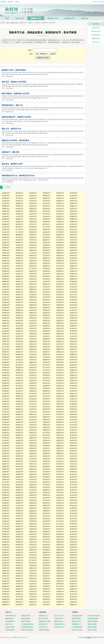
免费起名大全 (36, 18)
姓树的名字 (47, 508)
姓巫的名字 (33, 287)
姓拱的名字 (33, 552)
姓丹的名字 (60, 485)
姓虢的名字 (47, 511)
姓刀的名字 (47, 500)
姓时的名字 (60, 227)
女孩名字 (52, 54)
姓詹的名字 (6, 302)
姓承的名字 (19, 404)
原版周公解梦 (92, 624)
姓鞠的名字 (47, 360)
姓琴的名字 (60, 375)
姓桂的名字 (74, 323)
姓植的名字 (60, 542)
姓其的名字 (47, 597)
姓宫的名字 (60, 295)
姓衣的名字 (33, 435)
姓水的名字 (19, 209)
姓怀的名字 (33, 308)
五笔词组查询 (10, 630)
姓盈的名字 (33, 433)
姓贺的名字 (47, 222)
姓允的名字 (19, 547)
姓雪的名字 (47, 477)
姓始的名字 (19, 459)
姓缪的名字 (47, 266)
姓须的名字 (60, 360)
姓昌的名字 (33, 214)
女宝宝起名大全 (96, 35)
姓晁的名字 (60, 352)
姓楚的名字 (19, 370)
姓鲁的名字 (6, 214)
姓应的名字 (6, 269)
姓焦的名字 (60, 287)
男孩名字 (44, 54)
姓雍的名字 (19, 323)
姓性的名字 (60, 477)
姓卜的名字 (19, 232)
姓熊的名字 (6, 245)
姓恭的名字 (6, 414)
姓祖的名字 (19, 300)
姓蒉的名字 (6, 503)
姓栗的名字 (19, 438)
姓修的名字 (47, 422)
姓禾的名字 (47, 573)
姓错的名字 (60, 487)
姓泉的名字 (6, 388)
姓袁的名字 (60, 216)
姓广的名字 (6, 347)
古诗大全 (95, 2)
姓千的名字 (60, 472)
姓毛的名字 (47, 237)
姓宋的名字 (47, 243)
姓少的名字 (74, 474)
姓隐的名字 (74, 461)
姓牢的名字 (33, 581)
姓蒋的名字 (6, 198)
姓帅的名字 (74, 373)
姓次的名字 (74, 487)
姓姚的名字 (60, 235)
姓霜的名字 (33, 477)
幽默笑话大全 (59, 621)
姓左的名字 (6, 274)
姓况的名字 (33, 375)
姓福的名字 (33, 383)
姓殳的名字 (74, 347)
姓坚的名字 (60, 420)
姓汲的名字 (19, 284)
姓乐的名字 (33, 227)
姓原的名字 (60, 388)
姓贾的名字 (60, 250)
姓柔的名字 (60, 467)
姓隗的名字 (33, 289)
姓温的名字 (6, 331)
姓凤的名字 (74, 214)
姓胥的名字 (6, 315)
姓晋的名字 (6, 370)
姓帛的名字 (74, 435)
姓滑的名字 (47, 276)
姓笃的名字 (6, 526)
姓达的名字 (33, 399)
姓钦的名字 (19, 373)
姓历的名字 (47, 586)
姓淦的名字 (74, 513)
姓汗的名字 (74, 516)
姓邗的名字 (6, 513)
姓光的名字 (47, 407)
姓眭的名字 (33, 495)
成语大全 (101, 2)
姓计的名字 (60, 240)
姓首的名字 (60, 529)
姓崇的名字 (47, 579)
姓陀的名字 (74, 464)
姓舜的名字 (6, 407)
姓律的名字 (33, 565)
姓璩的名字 (47, 323)
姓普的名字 (60, 430)
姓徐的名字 (74, 256)
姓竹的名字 (60, 383)
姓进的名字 (19, 526)
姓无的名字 (47, 480)
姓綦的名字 (74, 555)
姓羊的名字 (47, 279)
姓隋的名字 (33, 511)
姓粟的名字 (33, 438)
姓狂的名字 (60, 599)
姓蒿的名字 (19, 511)
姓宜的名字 (60, 438)
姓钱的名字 (19, 193)
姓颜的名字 (60, 253)
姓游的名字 (33, 365)
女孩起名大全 (70, 18)
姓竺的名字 (47, 365)
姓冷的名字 (33, 355)
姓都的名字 (60, 341)
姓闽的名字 (19, 422)
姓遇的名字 (33, 539)
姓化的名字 (74, 558)
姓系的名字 (60, 563)
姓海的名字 (47, 373)
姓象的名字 (6, 602)
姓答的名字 (47, 547)
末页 (8, 187)
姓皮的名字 (6, 229)
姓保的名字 (74, 563)
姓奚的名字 (33, 211)
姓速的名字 (6, 456)
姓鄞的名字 (74, 396)
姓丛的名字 (6, 446)
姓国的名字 (47, 344)
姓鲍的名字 (19, 219)
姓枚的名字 (33, 571)
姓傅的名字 (74, 227)
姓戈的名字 (33, 339)
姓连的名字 (47, 334)
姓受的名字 (6, 537)
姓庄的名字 (33, 331)
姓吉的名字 (47, 274)
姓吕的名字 (47, 201)
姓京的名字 (33, 597)
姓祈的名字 (47, 469)
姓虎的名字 (6, 443)
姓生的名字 (19, 446)
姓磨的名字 (19, 503)
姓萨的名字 (47, 394)
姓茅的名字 (60, 243)
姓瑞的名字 (19, 474)
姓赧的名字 (47, 490)
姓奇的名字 (33, 467)
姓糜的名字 (47, 284)
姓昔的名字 (6, 542)
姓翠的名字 (74, 599)
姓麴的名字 (6, 282)
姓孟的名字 (47, 232)
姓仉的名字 (60, 368)
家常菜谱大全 (43, 624)
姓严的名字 (33, 203)
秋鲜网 (15, 637)
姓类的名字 (19, 550)
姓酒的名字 (6, 461)
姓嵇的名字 (19, 396)
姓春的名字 (74, 448)
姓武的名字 (33, 300)
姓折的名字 (74, 443)
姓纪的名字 (19, 245)
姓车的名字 (74, 289)
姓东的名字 (47, 347)
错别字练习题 (26, 621)
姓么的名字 (33, 558)
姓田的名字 (74, 258)
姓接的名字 (47, 456)
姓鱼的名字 (33, 336)
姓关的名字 (19, 362)
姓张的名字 (74, 201)
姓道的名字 (60, 427)
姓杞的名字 (47, 401)
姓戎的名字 (6, 300)
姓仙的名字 (60, 461)
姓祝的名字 (74, 245)
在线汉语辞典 (26, 619)
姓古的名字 (74, 336)
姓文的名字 (60, 344)
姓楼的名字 (47, 391)
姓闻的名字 (60, 315)
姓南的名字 (74, 456)
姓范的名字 (47, 211)
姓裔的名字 (6, 545)
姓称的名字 (6, 584)
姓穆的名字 (19, 235)
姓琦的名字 (47, 459)
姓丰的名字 (74, 360)
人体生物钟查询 (77, 627)
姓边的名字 (60, 326)
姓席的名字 (6, 250)
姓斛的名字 (33, 506)
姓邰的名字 (60, 308)
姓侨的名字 (33, 605)
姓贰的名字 (60, 605)
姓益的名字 (19, 368)
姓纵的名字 (47, 451)
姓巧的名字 (33, 560)
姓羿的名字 (60, 282)
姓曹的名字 (19, 203)
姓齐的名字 (33, 229)
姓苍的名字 (33, 315)
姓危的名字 (19, 253)
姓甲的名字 (6, 547)
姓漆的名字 (60, 584)
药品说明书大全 (60, 624)
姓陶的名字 (6, 206)
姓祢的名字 (6, 558)
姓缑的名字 (6, 375)
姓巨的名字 (19, 430)
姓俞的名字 (33, 216)
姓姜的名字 (19, 206)
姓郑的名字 (6, 196)
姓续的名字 (47, 399)
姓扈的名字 (74, 326)
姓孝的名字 (60, 409)
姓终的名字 (74, 339)
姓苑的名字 (60, 401)
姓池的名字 (47, 313)
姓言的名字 (19, 383)
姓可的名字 (6, 529)
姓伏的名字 (74, 240)
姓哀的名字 (33, 521)
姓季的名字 (19, 250)
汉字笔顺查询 (10, 621)
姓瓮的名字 (74, 500)
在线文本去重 (92, 630)
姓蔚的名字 (33, 349)
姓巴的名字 (74, 287)
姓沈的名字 (19, 198)
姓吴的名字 (74, 193)
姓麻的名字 (33, 250)
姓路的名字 (74, 250)
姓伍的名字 (60, 229)
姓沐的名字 (47, 448)
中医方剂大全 (43, 627)
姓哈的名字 (6, 381)
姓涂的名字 (6, 373)
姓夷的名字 (33, 519)
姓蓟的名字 (47, 305)
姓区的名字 (19, 391)
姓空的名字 (47, 357)
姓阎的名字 (6, 334)
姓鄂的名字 (6, 310)
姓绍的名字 (19, 571)
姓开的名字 (74, 391)
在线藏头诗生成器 (45, 621)
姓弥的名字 (60, 464)
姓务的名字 (74, 552)
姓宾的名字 (47, 594)
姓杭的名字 (33, 271)
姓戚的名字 (33, 206)
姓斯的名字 (19, 487)
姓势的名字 (60, 498)
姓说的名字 (6, 490)
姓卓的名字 (74, 310)
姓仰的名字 (6, 295)
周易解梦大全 (76, 624)
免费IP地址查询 (93, 621)
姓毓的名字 (74, 571)
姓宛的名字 (6, 396)
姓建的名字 (47, 430)
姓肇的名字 (33, 524)
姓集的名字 (19, 602)
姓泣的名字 (47, 493)
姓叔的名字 (33, 534)
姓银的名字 (60, 433)
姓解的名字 (74, 266)
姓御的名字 (6, 534)
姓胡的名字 (19, 261)
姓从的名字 (74, 308)
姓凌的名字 (33, 261)
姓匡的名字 (33, 344)
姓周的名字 (60, 193)
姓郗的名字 (60, 292)
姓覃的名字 (19, 394)
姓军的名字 (60, 414)
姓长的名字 (19, 464)
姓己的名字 (60, 493)
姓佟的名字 (6, 383)
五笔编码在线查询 (27, 627)
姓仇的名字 (6, 297)
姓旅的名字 (47, 417)
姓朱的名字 (60, 198)
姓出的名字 (33, 482)
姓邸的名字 (19, 532)
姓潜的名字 (33, 493)
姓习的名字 (74, 334)
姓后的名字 (74, 362)
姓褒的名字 (74, 576)
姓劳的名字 (60, 318)
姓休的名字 (6, 579)
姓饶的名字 (33, 357)
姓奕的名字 (60, 589)
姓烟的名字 (19, 477)
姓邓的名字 (74, 269)
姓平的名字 (60, 232)
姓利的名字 (19, 349)
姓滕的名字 (6, 224)
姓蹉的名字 (60, 490)
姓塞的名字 (47, 537)
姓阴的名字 (74, 313)
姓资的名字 (19, 524)
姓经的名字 (6, 266)
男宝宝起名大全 (96, 31)
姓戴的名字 (19, 243)
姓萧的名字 (33, 235)
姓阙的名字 (33, 347)
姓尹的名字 (47, 235)
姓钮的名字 (60, 274)
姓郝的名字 (60, 224)
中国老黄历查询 (77, 616)
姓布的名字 (47, 435)
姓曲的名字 (74, 383)
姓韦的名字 (19, 214)
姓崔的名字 (33, 274)
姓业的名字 (47, 524)
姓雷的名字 (33, 222)
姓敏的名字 (60, 552)
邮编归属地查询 (93, 619)
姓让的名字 (19, 407)
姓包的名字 (60, 271)
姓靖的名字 (60, 571)
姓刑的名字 (19, 521)
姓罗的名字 (33, 224)
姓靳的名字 (6, 284)
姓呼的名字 (6, 568)
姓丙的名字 (74, 550)
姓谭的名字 (33, 318)
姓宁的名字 (74, 295)
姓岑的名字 (6, 222)
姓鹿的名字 (60, 440)
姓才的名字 (60, 480)
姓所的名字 (74, 401)
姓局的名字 (6, 391)
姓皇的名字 (47, 605)
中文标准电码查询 (27, 624)
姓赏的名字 (60, 378)
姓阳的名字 (74, 381)
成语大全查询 (43, 619)
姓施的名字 (60, 201)
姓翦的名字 (6, 586)
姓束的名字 (19, 302)
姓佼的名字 (47, 545)
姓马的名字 (47, 214)
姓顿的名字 (19, 490)
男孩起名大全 (53, 18)
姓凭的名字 (47, 526)
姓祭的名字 (19, 461)
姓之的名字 (74, 594)
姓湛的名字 (6, 237)
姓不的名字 (19, 482)
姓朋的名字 (33, 589)
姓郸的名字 (33, 513)
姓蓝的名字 (60, 248)
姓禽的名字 (19, 440)
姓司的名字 (74, 302)
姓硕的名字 (19, 592)
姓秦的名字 (74, 198)
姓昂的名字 (47, 565)
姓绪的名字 (47, 581)
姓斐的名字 (6, 474)
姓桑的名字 (60, 323)
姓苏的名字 (74, 209)
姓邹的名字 (60, 206)
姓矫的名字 (33, 542)
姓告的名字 (19, 579)
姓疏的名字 (33, 500)
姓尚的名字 (60, 328)
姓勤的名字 (47, 425)
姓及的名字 (74, 430)
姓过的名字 (19, 386)
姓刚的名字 (47, 467)
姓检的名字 (33, 446)
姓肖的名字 (74, 493)
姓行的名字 (47, 414)
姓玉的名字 (19, 506)
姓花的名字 (6, 216)
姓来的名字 (19, 563)
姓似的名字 (19, 453)
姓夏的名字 (47, 258)
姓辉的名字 (60, 407)
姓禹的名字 (60, 237)
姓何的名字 (33, 201)
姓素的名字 (33, 464)
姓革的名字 (33, 425)
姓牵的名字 (19, 500)
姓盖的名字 (6, 368)
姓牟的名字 (6, 378)
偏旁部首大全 (10, 619)
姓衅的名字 (47, 534)
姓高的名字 (33, 258)
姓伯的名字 (47, 378)
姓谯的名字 (19, 381)
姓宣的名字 (47, 269)
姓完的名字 (6, 487)
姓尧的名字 (74, 404)
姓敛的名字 (19, 537)
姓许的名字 (19, 201)
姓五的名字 (33, 417)
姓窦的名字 (33, 209)
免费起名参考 (96, 38)
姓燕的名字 (6, 328)
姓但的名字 (47, 560)
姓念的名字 (47, 487)
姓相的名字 (47, 362)
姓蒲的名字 (47, 308)
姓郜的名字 (19, 305)
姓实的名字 (47, 602)
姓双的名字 (47, 315)
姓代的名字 (19, 584)
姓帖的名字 (33, 516)
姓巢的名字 (6, 362)
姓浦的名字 (47, 328)
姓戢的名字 (60, 495)
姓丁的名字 (33, 269)
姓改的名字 (19, 425)
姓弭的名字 (60, 500)
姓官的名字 (60, 435)
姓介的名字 (33, 404)
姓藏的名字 (19, 435)
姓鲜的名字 (47, 438)
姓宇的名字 (33, 461)
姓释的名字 (6, 594)
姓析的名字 (33, 469)
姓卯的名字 (6, 550)
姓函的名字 (6, 599)
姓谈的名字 (33, 243)
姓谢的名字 (47, 206)
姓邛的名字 (74, 511)
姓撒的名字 (19, 581)
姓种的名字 (6, 495)
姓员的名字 (47, 529)
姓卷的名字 (19, 493)
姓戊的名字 (74, 581)
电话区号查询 (76, 621)
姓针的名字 (74, 503)
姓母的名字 (60, 412)
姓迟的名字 (47, 396)
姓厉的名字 (74, 297)
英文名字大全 (59, 616)
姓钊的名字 (47, 568)
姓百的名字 (47, 383)
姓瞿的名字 (74, 331)
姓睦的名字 (60, 422)
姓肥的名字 (74, 440)
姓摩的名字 (19, 555)
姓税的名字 (60, 581)
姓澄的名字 (6, 453)
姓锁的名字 (19, 508)
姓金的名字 (60, 203)
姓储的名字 (74, 282)
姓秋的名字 (19, 295)
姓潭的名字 (74, 451)
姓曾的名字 (60, 357)
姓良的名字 (19, 599)
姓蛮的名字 (6, 519)
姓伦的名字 (33, 409)
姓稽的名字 (19, 276)
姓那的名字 (6, 357)
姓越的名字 (47, 349)
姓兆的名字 (19, 552)
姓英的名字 (19, 448)
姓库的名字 (33, 352)
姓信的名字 (33, 422)
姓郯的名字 (19, 513)
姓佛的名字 (6, 467)
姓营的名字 (33, 430)
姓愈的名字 (33, 592)
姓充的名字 (19, 334)
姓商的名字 (74, 375)
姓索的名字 (19, 310)
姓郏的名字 (33, 328)
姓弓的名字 (6, 289)
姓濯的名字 (60, 448)
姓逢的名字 (74, 318)
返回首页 (3, 2)
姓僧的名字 (6, 464)
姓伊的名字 (47, 295)
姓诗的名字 (47, 472)
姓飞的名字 (6, 440)
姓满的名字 (6, 344)
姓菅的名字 (74, 508)
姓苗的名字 (60, 214)
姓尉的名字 (74, 417)
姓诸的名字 (74, 271)
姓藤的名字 (60, 446)
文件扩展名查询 (77, 630)
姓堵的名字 (47, 321)
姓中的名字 (19, 597)
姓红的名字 (19, 365)
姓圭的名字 (60, 519)
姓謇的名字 (60, 451)
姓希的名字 (74, 427)
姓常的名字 (19, 227)
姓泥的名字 (47, 519)
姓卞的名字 (19, 229)
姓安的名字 (6, 227)
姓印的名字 (74, 305)
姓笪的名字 (33, 381)
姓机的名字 (74, 506)
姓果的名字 (19, 594)
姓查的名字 (60, 362)
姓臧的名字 (47, 240)
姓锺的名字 (60, 256)
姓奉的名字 (33, 414)
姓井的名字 (74, 284)
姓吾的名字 (74, 482)
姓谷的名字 (60, 289)
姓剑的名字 (60, 511)
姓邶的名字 (47, 513)
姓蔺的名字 (6, 313)
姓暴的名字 (33, 297)
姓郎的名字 (74, 211)
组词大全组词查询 (27, 630)
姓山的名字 (47, 289)
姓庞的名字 (74, 243)
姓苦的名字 (60, 597)
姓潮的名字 (47, 453)
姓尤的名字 (6, 201)
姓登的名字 (60, 443)
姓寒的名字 (6, 477)
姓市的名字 (6, 404)
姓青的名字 (74, 467)
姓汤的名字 (74, 222)
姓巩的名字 (19, 352)
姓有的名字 (47, 375)
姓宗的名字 (19, 269)
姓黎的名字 (33, 305)
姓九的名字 (60, 521)
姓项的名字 (60, 245)
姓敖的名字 (6, 355)
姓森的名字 (6, 571)
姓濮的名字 (6, 326)
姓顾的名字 (33, 232)
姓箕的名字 (60, 503)
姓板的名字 (33, 474)
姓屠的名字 (19, 313)
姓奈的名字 (19, 451)
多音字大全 (9, 624)
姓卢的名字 (60, 263)
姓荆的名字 (6, 365)
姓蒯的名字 (33, 362)
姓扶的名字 (33, 321)
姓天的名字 (60, 456)
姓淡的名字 (74, 459)
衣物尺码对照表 (44, 630)
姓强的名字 (47, 250)
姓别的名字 (19, 331)
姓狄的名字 (74, 237)
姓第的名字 (19, 401)
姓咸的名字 (33, 310)
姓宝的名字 (6, 435)
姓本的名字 (74, 477)
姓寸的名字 (74, 485)
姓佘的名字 (19, 378)
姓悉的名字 (33, 526)
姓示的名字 (33, 573)
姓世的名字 (47, 498)
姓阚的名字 (74, 355)
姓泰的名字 (6, 592)
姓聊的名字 (33, 485)
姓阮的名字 (47, 248)
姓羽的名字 (6, 589)
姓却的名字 (33, 323)
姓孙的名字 (33, 193)
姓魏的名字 (74, 203)
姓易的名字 (6, 339)
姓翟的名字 (19, 318)
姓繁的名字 (6, 573)
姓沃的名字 (6, 349)
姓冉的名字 (60, 321)
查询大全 (85, 18)
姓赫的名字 (60, 602)
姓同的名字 (19, 498)
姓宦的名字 (6, 336)
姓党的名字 (6, 318)
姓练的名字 (19, 420)
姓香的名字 (33, 594)
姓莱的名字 (60, 558)
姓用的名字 (74, 586)
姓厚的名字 (74, 524)
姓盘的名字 (60, 506)
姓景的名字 (74, 300)
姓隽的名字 (47, 461)
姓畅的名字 (60, 550)
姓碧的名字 (19, 456)
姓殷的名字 (19, 224)
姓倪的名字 (60, 222)
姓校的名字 (47, 558)
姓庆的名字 (19, 433)
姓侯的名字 (6, 292)
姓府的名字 (6, 532)
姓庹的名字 (47, 503)
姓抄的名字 (47, 563)
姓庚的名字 (6, 555)
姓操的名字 (6, 420)
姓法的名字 (47, 370)
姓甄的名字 (74, 279)
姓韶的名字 (6, 305)
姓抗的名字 (19, 558)
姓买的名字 (47, 571)
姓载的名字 (47, 427)
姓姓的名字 (6, 485)
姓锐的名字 (47, 576)
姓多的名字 (6, 563)
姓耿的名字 (74, 341)
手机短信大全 (59, 627)
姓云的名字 (60, 209)
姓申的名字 (19, 321)
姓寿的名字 (33, 326)
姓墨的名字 (74, 378)
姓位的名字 (33, 407)
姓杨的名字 (47, 198)
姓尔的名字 (60, 526)
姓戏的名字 (19, 529)
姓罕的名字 (19, 516)
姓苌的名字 (60, 508)
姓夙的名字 (33, 487)
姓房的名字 (19, 266)
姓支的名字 (6, 263)
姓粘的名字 (60, 394)
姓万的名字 (74, 261)
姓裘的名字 (33, 266)
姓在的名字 (74, 573)
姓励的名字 (74, 394)
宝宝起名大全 (96, 28)
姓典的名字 (33, 599)
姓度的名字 (60, 539)
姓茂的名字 (33, 448)
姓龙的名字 (33, 302)
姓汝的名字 (60, 370)
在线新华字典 (26, 616)
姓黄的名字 (74, 232)
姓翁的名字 (19, 279)
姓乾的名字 (47, 516)
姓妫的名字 (33, 388)
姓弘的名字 (19, 344)
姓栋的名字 (33, 579)
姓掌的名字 (74, 529)
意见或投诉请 (85, 637)
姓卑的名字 (33, 386)
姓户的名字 (6, 482)
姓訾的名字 (47, 355)
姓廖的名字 (47, 339)
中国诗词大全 (59, 619)
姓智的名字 (74, 526)
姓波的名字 (33, 456)
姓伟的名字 (19, 565)
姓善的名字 (74, 469)
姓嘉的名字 (19, 472)
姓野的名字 (33, 440)
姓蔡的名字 (60, 258)
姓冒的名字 (6, 565)
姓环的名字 (47, 542)
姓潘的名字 (6, 211)
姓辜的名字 (6, 394)
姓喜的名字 (6, 433)
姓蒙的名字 (33, 313)
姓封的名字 (33, 282)
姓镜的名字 (33, 453)
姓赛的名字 (19, 542)
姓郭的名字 (74, 253)
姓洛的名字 (6, 516)
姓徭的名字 (19, 519)
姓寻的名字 (60, 482)
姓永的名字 (74, 407)
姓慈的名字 (74, 409)
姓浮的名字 (33, 490)
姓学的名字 (19, 480)
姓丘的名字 (33, 412)
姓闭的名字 (74, 480)
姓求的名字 (19, 589)
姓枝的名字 (47, 446)
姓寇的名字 (74, 344)
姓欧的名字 (60, 347)
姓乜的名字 (19, 360)
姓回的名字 (74, 560)
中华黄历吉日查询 (94, 616)
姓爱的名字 (60, 381)
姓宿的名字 (6, 308)
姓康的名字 (47, 229)
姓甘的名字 (47, 297)
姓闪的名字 (33, 459)
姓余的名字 (74, 229)
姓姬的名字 (6, 321)
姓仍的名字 (74, 521)
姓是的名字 (74, 568)
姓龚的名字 (74, 274)
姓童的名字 (47, 253)
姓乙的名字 (33, 547)
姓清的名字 (60, 386)
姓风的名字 (6, 451)
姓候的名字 (33, 396)
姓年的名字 (47, 381)
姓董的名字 (6, 248)
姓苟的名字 (47, 550)
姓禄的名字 (19, 347)
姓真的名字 (33, 586)
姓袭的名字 (60, 534)
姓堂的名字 (47, 412)
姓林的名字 (33, 256)
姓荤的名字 (47, 592)
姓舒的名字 (33, 245)
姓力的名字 (74, 425)
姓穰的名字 (19, 586)
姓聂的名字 (47, 352)
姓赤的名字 (19, 469)
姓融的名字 (19, 355)
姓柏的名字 (6, 209)
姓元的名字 (6, 232)
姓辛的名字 (60, 355)
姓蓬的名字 (33, 292)
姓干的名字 (60, 266)
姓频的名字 (33, 568)
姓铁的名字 (6, 576)
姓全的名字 (47, 292)
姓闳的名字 (19, 576)
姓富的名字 (19, 287)
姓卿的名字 (19, 409)
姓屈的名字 (47, 245)
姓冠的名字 (60, 594)
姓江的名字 (33, 253)
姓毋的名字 (74, 357)
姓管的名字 (47, 263)
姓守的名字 (74, 420)
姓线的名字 (6, 506)
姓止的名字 (74, 495)
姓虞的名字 (60, 261)
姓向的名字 (60, 336)
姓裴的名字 (60, 276)
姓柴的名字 (60, 331)
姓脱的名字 (6, 493)
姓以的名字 (19, 560)
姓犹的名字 (47, 404)
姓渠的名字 (33, 451)
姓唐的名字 (47, 219)
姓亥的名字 (6, 581)
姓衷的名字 (47, 521)
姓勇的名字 (47, 420)
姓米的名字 (6, 240)
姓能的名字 (19, 315)
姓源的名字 (19, 485)
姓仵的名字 (74, 519)
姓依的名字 (60, 404)
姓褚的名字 (60, 196)
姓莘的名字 (74, 315)
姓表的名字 (47, 485)
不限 (37, 54)
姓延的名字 (74, 542)
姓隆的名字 (74, 349)
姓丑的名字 (6, 552)
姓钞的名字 (74, 433)
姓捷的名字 (47, 552)
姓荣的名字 (6, 279)
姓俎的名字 (6, 521)
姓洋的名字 (60, 513)
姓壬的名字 (6, 560)
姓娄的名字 (6, 253)
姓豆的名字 (6, 438)
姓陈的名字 (47, 196)
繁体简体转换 (92, 627)
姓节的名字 (74, 438)
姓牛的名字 (19, 326)
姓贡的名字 (47, 318)
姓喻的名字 (74, 206)
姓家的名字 (19, 282)
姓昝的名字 (33, 263)
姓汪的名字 (19, 237)
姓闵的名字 (74, 248)
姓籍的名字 (47, 310)
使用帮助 (10, 2)
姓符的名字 (47, 300)
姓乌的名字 (47, 287)
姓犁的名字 (6, 427)
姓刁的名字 (47, 256)
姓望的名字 (6, 430)
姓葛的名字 (19, 211)
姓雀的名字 (47, 440)
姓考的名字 (47, 388)
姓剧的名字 (33, 401)
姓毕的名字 (47, 224)
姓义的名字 (19, 412)
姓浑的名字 (6, 500)
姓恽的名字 (74, 498)
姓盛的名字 (19, 256)
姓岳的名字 (60, 373)
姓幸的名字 (60, 302)
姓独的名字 (74, 472)
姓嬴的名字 (19, 568)
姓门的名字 (47, 433)
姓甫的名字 (33, 602)
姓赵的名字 (6, 193)
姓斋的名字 (74, 592)
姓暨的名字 (6, 341)
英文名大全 (20, 18)
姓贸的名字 (60, 425)
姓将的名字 (6, 417)
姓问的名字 (6, 409)
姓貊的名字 (19, 443)
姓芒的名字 (74, 597)
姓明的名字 (33, 240)
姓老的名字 (74, 386)
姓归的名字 (33, 373)
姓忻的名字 (19, 399)
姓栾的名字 (19, 297)
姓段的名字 (6, 287)
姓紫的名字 (6, 469)
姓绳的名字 (33, 503)
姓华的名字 (47, 203)
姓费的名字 (60, 219)
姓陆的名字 (74, 276)
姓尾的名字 (60, 545)
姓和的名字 (6, 235)
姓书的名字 (33, 480)
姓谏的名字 (60, 576)
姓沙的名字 (6, 360)
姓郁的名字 (6, 271)
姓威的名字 (60, 565)
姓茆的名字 (6, 511)
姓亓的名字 (74, 422)
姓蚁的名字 (6, 498)
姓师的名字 (6, 352)
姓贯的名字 (74, 579)
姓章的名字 (47, 209)
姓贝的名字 (19, 240)
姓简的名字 (19, 357)
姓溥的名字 (33, 472)
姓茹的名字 (60, 334)
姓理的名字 (47, 409)
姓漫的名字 (19, 427)
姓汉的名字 (33, 420)
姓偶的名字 (19, 539)
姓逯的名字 (74, 365)
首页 (7, 18)
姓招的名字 (60, 399)
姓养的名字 (33, 360)
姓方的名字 (19, 216)
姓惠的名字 (60, 279)
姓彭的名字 (60, 211)
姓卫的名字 (74, 196)
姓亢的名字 (19, 375)
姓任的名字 (47, 216)
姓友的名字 (60, 547)
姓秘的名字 (74, 589)
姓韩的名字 (33, 198)
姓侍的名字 (74, 539)
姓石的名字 (19, 274)
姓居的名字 (19, 341)
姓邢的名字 (33, 276)
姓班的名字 (74, 292)
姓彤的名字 (19, 605)
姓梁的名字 (19, 248)
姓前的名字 (6, 539)
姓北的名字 (6, 422)
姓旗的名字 (74, 414)
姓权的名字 (60, 365)
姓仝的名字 (33, 498)
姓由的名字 (74, 537)
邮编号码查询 (76, 619)
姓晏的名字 (47, 331)
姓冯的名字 (33, 196)
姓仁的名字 (60, 524)
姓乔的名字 (60, 313)
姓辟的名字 (47, 599)
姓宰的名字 (74, 321)
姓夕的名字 (6, 597)
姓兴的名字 (6, 425)
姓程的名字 (6, 276)
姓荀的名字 (33, 279)
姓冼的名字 (19, 495)
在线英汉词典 (10, 627)
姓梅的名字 (6, 256)
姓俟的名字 (74, 547)
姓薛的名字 (19, 222)
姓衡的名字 (33, 341)
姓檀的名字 (74, 446)
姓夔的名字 (60, 349)
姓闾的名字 (74, 584)
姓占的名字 (60, 586)
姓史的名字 (33, 219)
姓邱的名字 (6, 258)
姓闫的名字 (33, 370)
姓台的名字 (74, 388)
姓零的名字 (6, 401)
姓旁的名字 (60, 579)
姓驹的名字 (47, 443)
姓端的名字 (74, 602)
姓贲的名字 (60, 269)
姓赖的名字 (60, 310)
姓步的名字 (47, 341)
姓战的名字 (60, 396)
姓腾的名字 (60, 453)
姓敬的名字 (19, 414)
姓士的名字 (60, 417)
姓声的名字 (33, 427)
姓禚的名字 (74, 453)
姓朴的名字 (60, 560)
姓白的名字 (19, 308)
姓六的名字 (6, 399)
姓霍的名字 (47, 261)
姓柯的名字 (19, 263)
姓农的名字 (74, 328)
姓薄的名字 (60, 305)
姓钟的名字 (6, 508)
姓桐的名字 (33, 508)
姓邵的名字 (74, 235)
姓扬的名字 (6, 472)
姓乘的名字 (19, 545)
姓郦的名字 (6, 323)
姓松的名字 (60, 284)
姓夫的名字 (74, 532)
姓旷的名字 (47, 539)
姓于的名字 (47, 227)
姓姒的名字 (47, 589)
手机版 (17, 2)
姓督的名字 (74, 368)
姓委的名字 (60, 568)
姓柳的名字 (74, 216)
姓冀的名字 (19, 328)
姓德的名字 (47, 386)
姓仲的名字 (33, 295)
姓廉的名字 (74, 219)
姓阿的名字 (47, 464)
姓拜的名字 (19, 467)
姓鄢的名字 (74, 370)
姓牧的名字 (19, 289)
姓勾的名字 (74, 352)
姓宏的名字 (47, 555)
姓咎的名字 (60, 537)
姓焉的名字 (33, 529)
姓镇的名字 (47, 532)
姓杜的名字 (33, 248)
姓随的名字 (33, 550)
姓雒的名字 (74, 605)
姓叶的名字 (47, 302)
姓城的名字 (33, 391)
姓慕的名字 (33, 334)
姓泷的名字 (74, 534)
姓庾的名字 (60, 339)
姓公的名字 (47, 368)
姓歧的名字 (60, 573)
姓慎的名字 (19, 339)
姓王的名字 (19, 196)
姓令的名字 (19, 417)
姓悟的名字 (60, 555)
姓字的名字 (60, 474)
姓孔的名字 (6, 203)
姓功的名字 (33, 555)
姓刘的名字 (60, 300)
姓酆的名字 (6, 219)
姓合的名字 (6, 524)
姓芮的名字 (47, 282)
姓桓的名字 (33, 368)
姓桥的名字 (47, 474)
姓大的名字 (74, 565)
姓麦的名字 (6, 386)
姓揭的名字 (60, 469)
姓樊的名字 (6, 261)
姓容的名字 (47, 336)
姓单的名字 (19, 271)
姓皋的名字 (33, 576)
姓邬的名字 (74, 224)
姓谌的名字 (74, 399)
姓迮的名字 (33, 584)
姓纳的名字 (19, 388)
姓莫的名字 (74, 263)
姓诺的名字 (19, 573)
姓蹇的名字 (60, 592)
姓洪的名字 (47, 271)
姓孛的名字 (60, 516)
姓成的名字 (6, 243)
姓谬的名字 (74, 490)
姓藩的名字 (33, 532)
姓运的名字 (33, 537)
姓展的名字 (47, 482)
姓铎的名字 (47, 506)
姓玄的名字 (33, 545)
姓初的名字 (60, 391)
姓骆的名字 (19, 258)
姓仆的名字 (60, 532)
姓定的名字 (33, 563)
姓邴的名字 (33, 284)
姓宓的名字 (19, 292)
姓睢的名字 (47, 495)
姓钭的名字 (60, 297)
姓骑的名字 (33, 443)
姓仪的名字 (74, 412)
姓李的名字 (47, 193)
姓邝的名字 (33, 394)
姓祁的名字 (33, 237)
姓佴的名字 (33, 378)
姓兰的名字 (6, 448)
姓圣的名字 (19, 534)
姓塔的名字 (60, 459)
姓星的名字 (6, 459)
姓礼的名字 (6, 412)
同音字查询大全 (11, 616)
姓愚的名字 (6, 480)
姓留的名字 (74, 545)
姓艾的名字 (19, 336)
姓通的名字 (47, 326)
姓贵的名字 (47, 584)
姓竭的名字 (6, 605)
